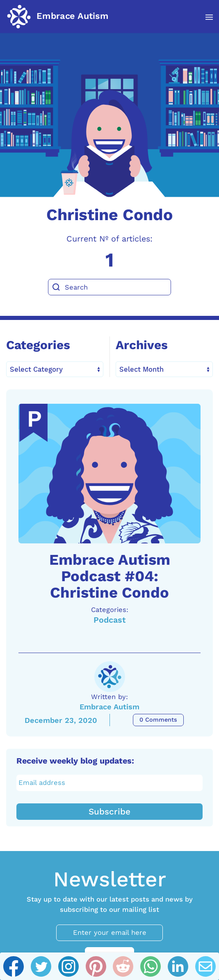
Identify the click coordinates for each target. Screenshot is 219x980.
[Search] (109, 287)
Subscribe (109, 812)
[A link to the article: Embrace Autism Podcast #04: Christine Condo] (109, 474)
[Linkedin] (178, 966)
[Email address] (110, 783)
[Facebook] (14, 966)
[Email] (205, 966)
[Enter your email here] (109, 933)
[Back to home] (57, 16)
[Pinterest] (96, 966)
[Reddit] (123, 966)
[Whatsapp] (151, 966)
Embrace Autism (109, 707)
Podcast (110, 620)
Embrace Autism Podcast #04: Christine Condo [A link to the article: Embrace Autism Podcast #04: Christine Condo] (110, 576)
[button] (205, 17)
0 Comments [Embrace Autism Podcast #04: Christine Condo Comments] (158, 720)
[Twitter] (41, 966)
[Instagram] (69, 966)
